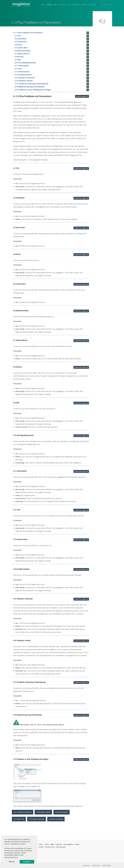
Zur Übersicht (19, 819)
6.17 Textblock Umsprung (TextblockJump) (31, 84)
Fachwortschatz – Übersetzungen (55, 847)
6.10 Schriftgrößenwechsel (25, 63)
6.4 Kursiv (19, 45)
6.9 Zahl (18, 60)
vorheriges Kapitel (43, 812)
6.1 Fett (18, 36)
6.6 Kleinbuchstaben (23, 51)
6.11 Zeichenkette (22, 66)
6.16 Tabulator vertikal (24, 81)
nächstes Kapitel (62, 812)
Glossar (42, 847)
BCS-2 (43, 5)
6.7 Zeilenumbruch (22, 54)
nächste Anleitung (56, 819)
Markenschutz (107, 865)
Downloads (63, 5)
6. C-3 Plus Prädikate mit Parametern (28, 33)
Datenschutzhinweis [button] (11, 857)
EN (105, 5)
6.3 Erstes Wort (21, 42)
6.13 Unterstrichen (22, 72)
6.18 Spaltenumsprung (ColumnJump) (29, 87)
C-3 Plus (49, 5)
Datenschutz (96, 865)
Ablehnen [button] (12, 862)
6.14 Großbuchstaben (23, 75)
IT (108, 5)
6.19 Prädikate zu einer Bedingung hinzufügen (33, 90)
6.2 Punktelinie (21, 39)
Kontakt (83, 5)
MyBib (55, 5)
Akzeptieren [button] (27, 862)
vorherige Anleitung (37, 819)
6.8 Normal (19, 57)
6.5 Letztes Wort (21, 48)
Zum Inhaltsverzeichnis (23, 812)
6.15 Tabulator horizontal (25, 78)
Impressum (86, 865)
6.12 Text (18, 69)
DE (102, 5)
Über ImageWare (74, 5)
